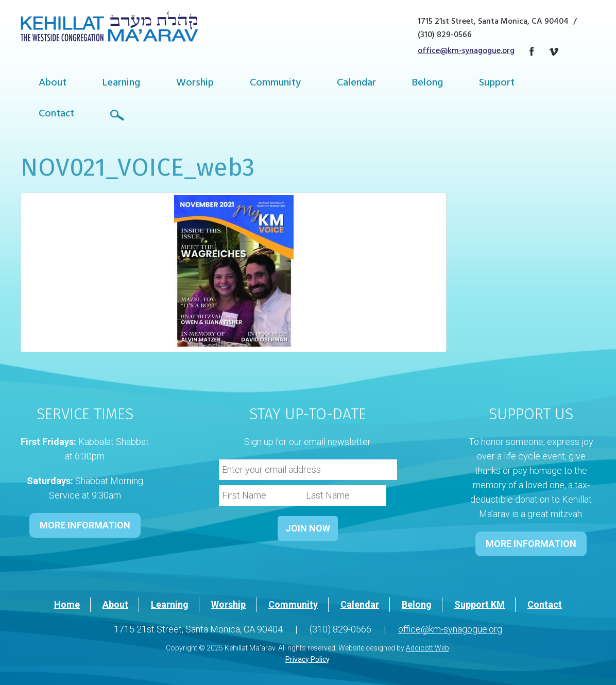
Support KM (480, 604)
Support (497, 84)
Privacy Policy (307, 659)
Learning (121, 84)
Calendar (356, 84)
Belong (427, 84)
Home (67, 604)
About (53, 84)
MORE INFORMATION (85, 525)
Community (275, 84)
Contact (56, 115)
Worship (195, 84)
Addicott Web (427, 648)
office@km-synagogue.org (466, 52)
